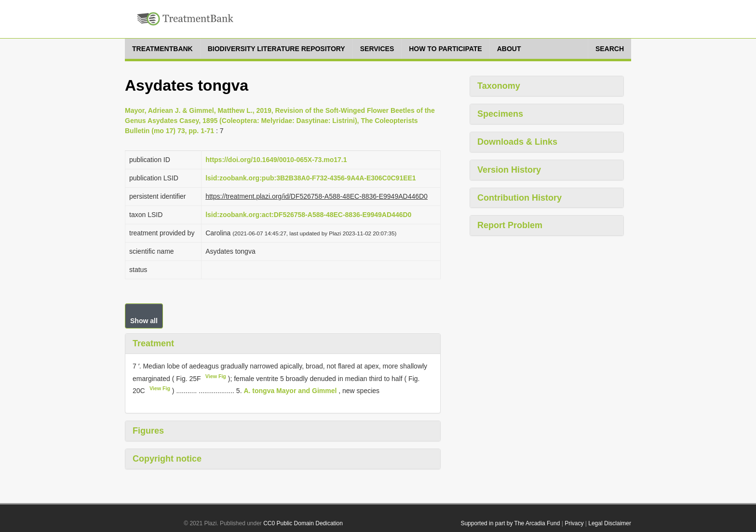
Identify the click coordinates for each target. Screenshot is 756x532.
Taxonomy (499, 86)
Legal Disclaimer (610, 523)
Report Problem (510, 225)
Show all (144, 321)
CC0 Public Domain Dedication (303, 523)
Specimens (500, 114)
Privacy (574, 523)
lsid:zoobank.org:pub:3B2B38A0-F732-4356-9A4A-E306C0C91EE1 (310, 178)
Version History (509, 170)
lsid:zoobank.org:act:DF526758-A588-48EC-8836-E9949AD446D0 (308, 215)
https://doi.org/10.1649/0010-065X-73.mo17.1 (276, 160)
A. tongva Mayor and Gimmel (290, 391)
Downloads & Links (517, 142)
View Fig (216, 376)
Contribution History (520, 198)
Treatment (153, 343)
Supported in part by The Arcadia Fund (510, 523)
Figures (148, 431)
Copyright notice (167, 459)
